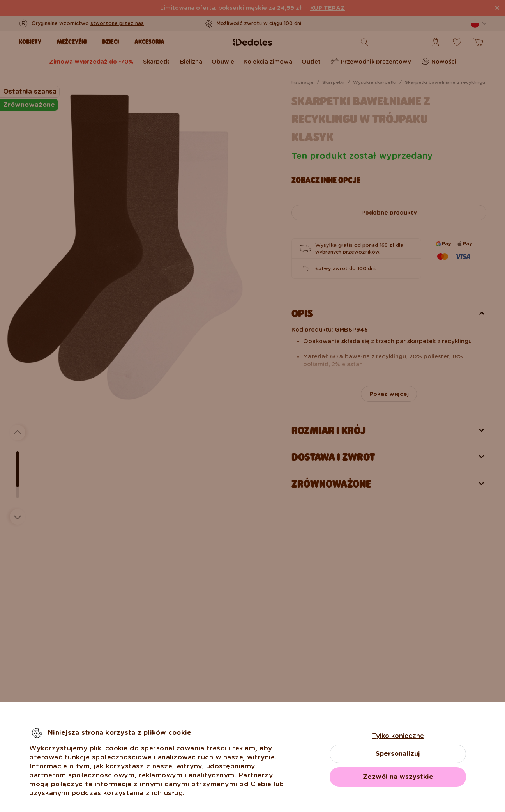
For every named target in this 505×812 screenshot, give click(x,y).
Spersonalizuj (398, 754)
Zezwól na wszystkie (398, 777)
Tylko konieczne (398, 736)
